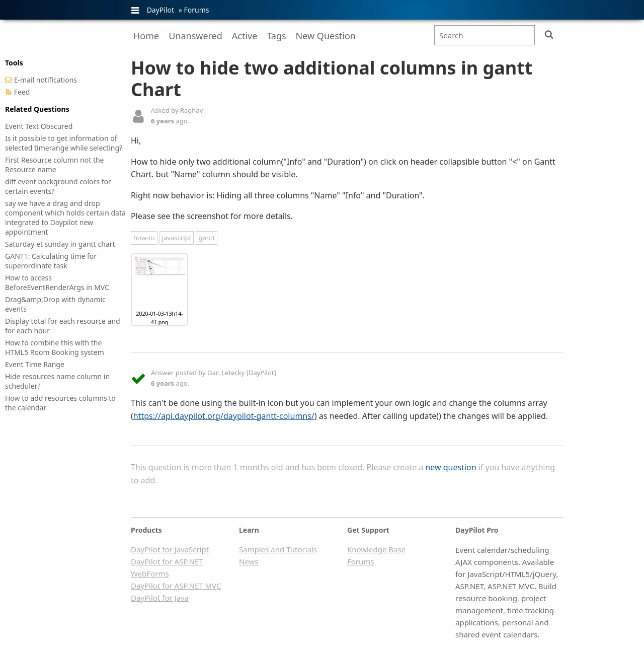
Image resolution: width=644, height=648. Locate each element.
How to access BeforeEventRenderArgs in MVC (57, 282)
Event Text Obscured (39, 126)
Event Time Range (35, 364)
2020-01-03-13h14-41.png (159, 318)
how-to (144, 238)
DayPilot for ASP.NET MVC (176, 586)
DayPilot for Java (160, 598)
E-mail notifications (46, 80)
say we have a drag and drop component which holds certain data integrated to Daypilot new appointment (65, 218)
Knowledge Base (376, 549)
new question (451, 467)
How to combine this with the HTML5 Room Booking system (55, 347)
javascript (177, 238)
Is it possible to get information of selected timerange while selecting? (64, 143)
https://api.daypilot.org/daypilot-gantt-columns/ (224, 416)
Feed (22, 92)
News (249, 561)
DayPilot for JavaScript (170, 549)
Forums (196, 10)
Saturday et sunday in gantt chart (60, 244)
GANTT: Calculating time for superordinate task (51, 261)
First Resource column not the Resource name (55, 165)
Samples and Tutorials (278, 549)
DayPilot (160, 10)
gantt (207, 238)
